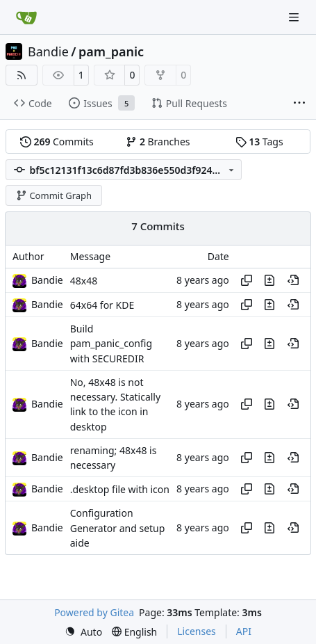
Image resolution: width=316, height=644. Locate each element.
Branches (158, 142)
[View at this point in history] (293, 280)
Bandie (48, 51)
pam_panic (111, 51)
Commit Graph (54, 195)
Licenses (197, 631)
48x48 (84, 281)
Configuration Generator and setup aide (118, 529)
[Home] (26, 17)
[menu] (83, 632)
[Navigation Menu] (295, 17)
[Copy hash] (247, 280)
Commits (57, 142)
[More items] (299, 104)
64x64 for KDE (102, 305)
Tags (259, 142)
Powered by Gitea (94, 612)
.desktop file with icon (120, 489)
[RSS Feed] (22, 75)
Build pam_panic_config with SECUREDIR (111, 344)
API (244, 631)
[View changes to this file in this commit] (269, 280)
